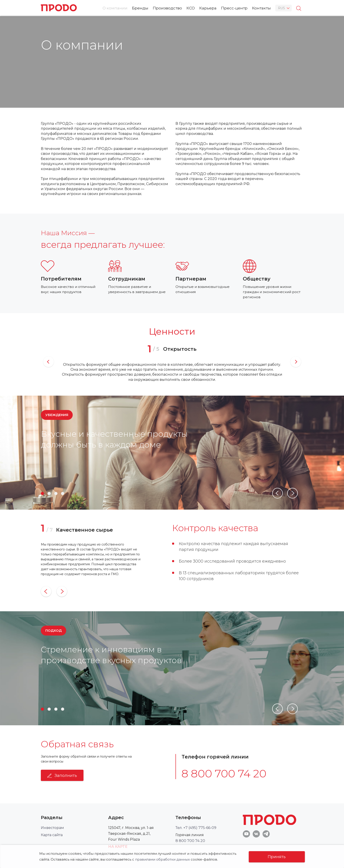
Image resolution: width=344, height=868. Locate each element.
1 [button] (42, 493)
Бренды (140, 8)
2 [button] (49, 493)
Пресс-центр (234, 8)
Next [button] (296, 362)
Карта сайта (52, 835)
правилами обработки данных (162, 859)
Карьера (208, 8)
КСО (191, 8)
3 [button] (56, 493)
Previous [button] (48, 362)
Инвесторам (52, 828)
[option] (172, 362)
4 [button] (63, 493)
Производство (167, 8)
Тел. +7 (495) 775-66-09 (196, 828)
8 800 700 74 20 (224, 774)
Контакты (261, 8)
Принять (277, 857)
